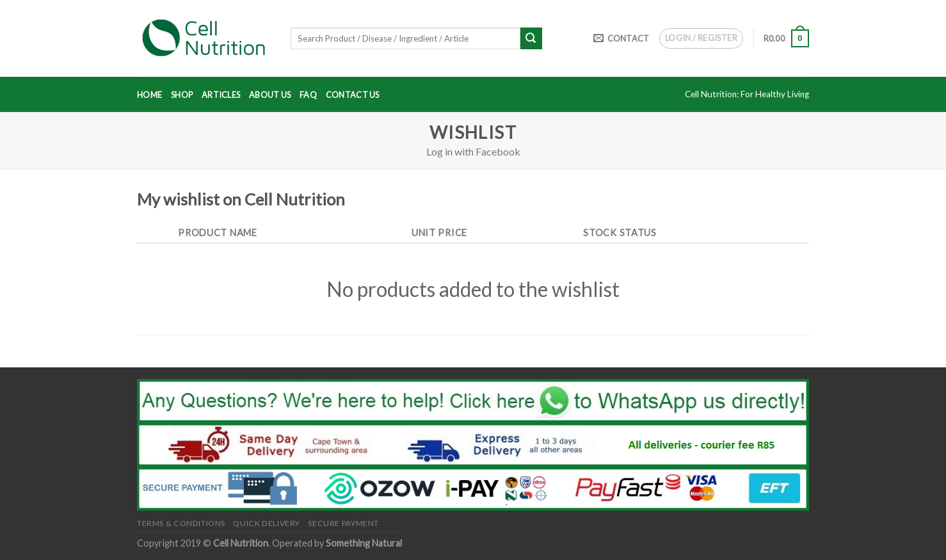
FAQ (308, 95)
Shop (182, 95)
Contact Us (353, 95)
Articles (221, 95)
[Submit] (531, 38)
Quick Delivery (267, 523)
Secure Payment (343, 523)
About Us (270, 95)
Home (149, 95)
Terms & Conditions (181, 523)
